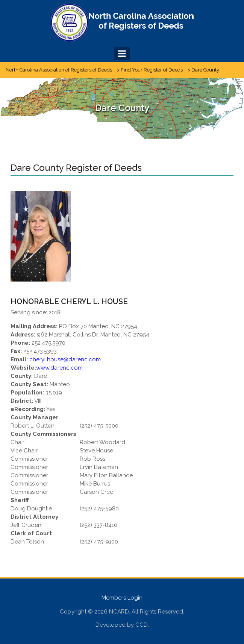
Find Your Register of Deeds (152, 70)
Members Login (122, 598)
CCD (142, 625)
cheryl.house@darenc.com (65, 359)
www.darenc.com (59, 368)
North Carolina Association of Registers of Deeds (59, 70)
